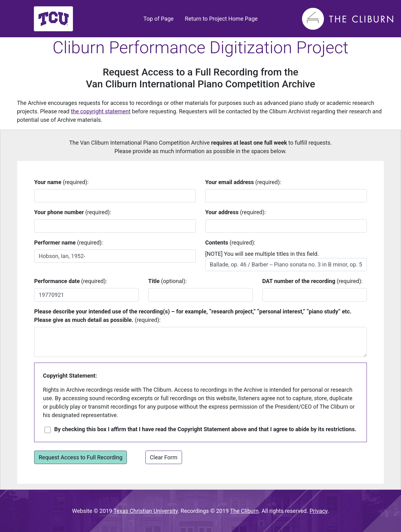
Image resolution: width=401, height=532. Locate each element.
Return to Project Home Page (221, 19)
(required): (61, 182)
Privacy (318, 511)
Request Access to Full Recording (81, 457)
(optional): (167, 281)
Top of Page (160, 18)
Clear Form (164, 457)
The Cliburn (244, 511)
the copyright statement (101, 111)
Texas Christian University (146, 511)
